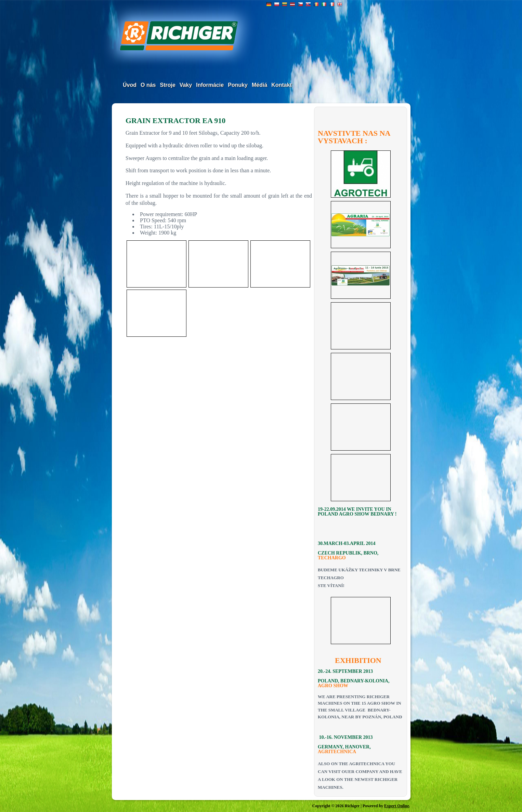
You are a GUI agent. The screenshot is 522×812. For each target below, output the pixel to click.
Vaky (186, 85)
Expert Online (397, 806)
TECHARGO (332, 558)
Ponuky (238, 85)
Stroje (167, 85)
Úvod (130, 85)
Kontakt (282, 85)
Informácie (210, 85)
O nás (148, 85)
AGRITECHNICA (337, 752)
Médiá (259, 85)
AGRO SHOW (333, 686)
